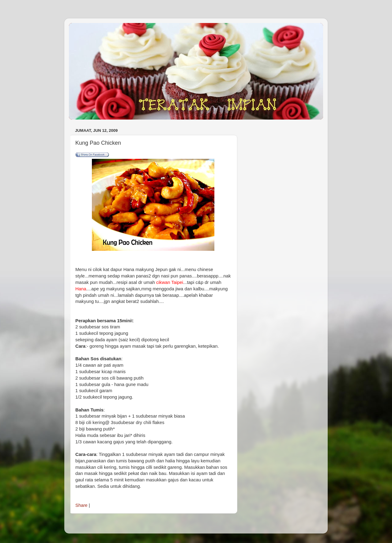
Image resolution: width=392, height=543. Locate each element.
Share (81, 505)
